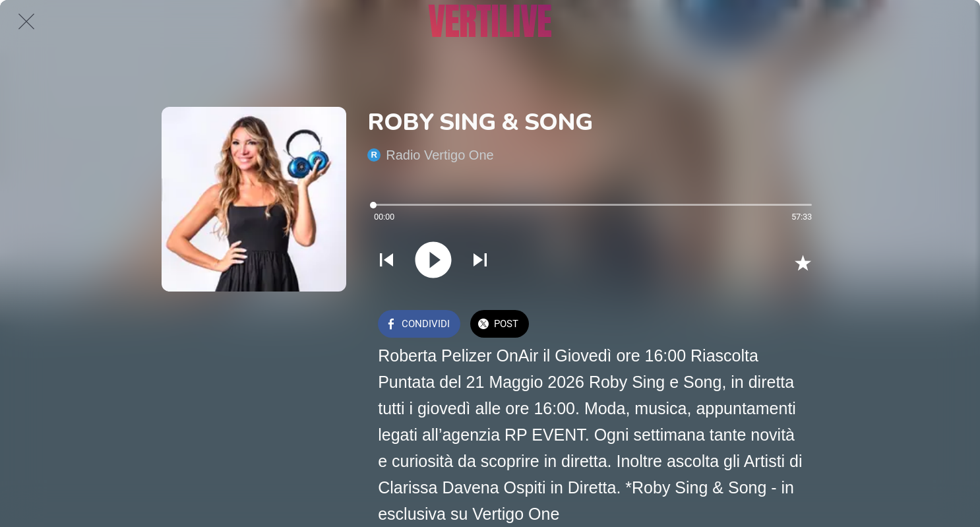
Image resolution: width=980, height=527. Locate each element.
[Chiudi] (26, 21)
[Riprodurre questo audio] (433, 261)
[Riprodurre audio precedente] (386, 261)
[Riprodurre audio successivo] (480, 261)
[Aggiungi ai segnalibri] (803, 263)
